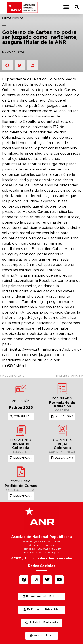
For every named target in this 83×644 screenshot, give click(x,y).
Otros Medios (13, 18)
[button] (66, 7)
